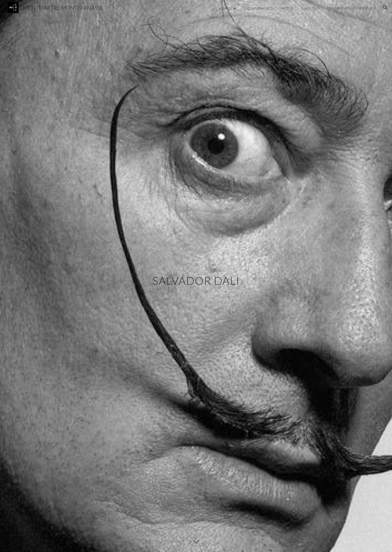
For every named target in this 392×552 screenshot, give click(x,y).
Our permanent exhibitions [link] (351, 8)
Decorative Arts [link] (259, 8)
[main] (196, 276)
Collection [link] (310, 8)
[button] (385, 8)
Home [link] (225, 8)
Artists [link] (287, 8)
